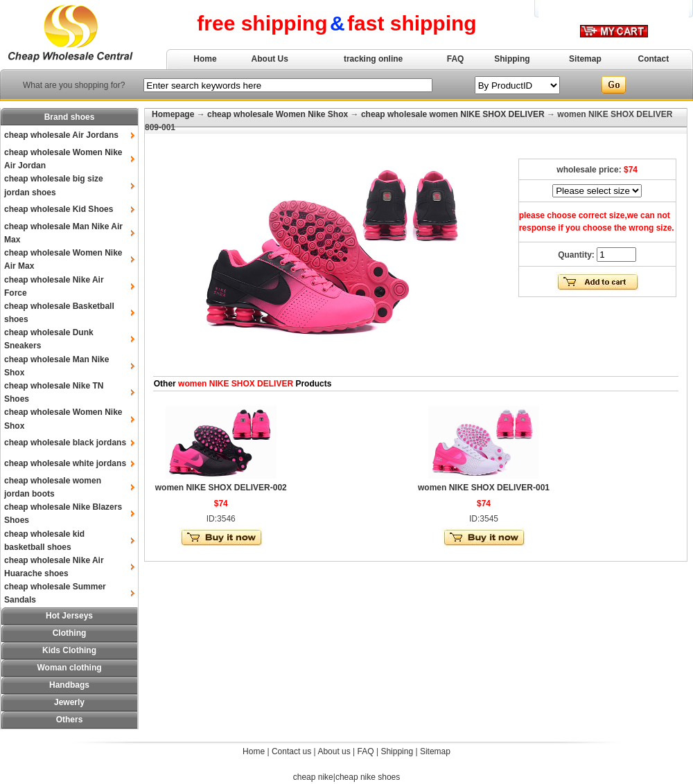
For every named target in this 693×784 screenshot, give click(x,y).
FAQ (456, 59)
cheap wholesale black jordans (65, 443)
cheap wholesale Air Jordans (61, 135)
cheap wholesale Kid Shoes (59, 209)
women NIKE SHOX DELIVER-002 (221, 488)
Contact (654, 59)
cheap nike (313, 777)
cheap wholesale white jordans (65, 463)
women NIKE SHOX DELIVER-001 (484, 488)
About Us (270, 59)
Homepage (173, 114)
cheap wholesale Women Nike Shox (278, 114)
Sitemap (585, 59)
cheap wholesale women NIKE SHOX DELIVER (453, 114)
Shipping (512, 59)
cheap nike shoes (368, 777)
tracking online (373, 59)
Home (205, 59)
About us (334, 751)
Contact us (291, 751)
